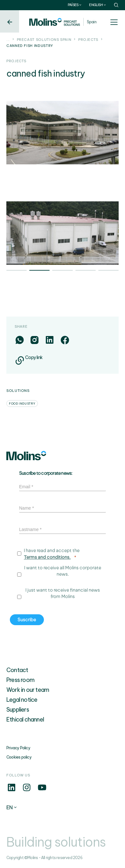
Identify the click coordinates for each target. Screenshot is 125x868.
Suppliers (18, 710)
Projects (88, 40)
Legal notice (22, 700)
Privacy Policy (18, 748)
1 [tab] (17, 271)
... (8, 40)
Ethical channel (25, 719)
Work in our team (28, 690)
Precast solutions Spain (44, 40)
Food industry (22, 404)
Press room (20, 680)
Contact (17, 670)
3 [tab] (62, 271)
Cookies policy (19, 757)
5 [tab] (108, 271)
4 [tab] (86, 271)
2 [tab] (39, 271)
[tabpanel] (62, 233)
